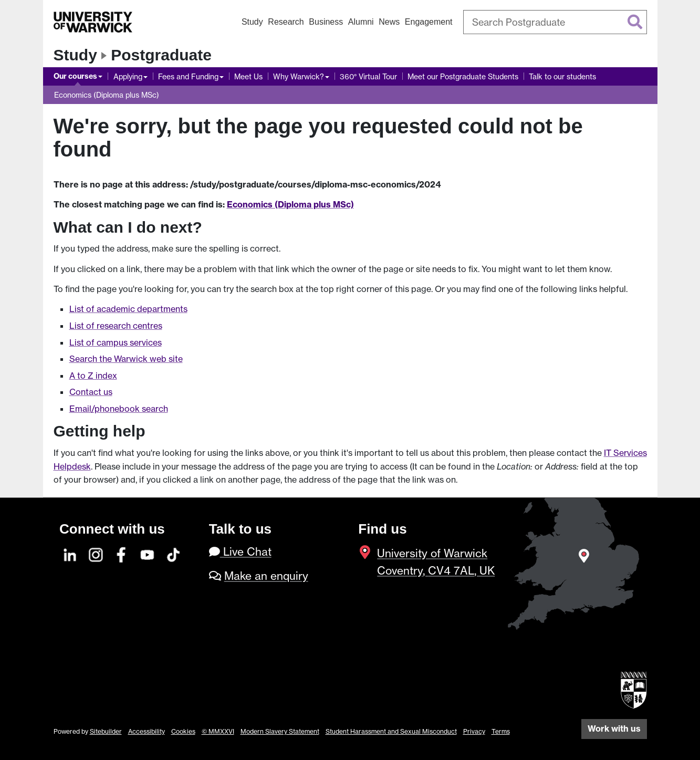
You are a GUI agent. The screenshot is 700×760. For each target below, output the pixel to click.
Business (326, 22)
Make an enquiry (266, 576)
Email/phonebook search (119, 409)
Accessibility (147, 731)
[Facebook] (122, 553)
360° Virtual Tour (368, 76)
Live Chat (240, 552)
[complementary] (587, 681)
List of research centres (116, 326)
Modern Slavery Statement (280, 731)
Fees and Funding (188, 76)
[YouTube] (148, 553)
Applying (128, 76)
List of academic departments (128, 309)
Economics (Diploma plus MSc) (107, 95)
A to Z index (93, 376)
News (389, 22)
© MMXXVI (218, 731)
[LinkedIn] (70, 553)
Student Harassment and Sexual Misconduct (391, 731)
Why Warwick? (299, 76)
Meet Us (248, 76)
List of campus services (116, 342)
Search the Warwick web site (126, 359)
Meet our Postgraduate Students (463, 76)
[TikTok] (173, 553)
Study (252, 22)
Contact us (91, 392)
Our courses (75, 76)
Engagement (429, 22)
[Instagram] (96, 553)
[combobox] (555, 22)
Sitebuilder (106, 731)
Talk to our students (562, 76)
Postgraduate (161, 55)
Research (286, 22)
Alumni (361, 22)
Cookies (183, 731)
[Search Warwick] (555, 22)
